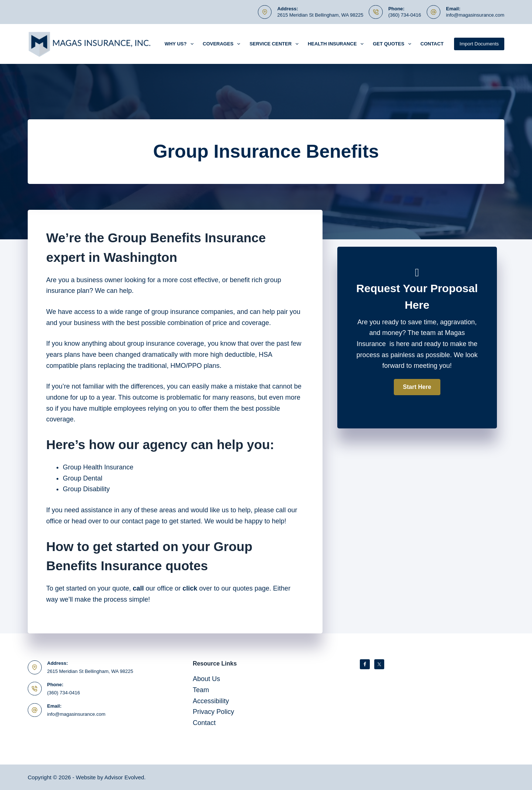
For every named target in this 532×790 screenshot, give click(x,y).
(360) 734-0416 (405, 15)
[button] (417, 387)
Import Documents (479, 44)
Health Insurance (337, 44)
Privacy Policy (214, 712)
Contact (437, 44)
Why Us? (180, 44)
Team (201, 690)
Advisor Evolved (125, 777)
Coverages (223, 44)
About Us (207, 679)
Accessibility (211, 701)
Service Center (275, 44)
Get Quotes (393, 44)
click (190, 588)
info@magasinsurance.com (475, 15)
